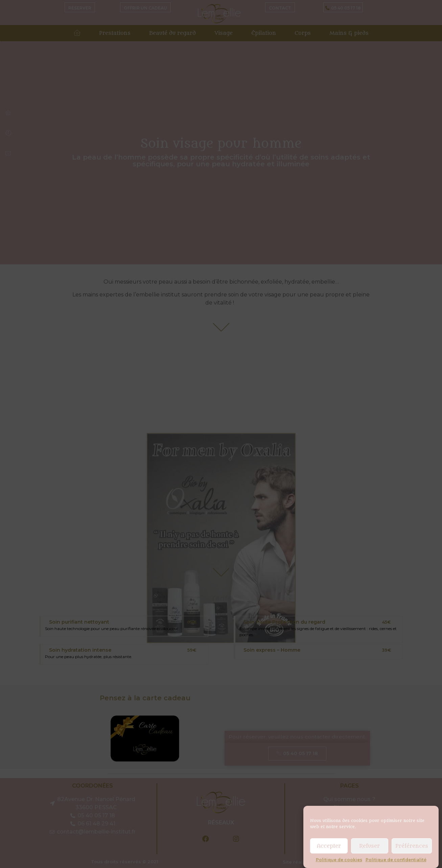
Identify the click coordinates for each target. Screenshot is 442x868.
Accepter (329, 846)
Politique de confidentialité (396, 860)
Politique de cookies (339, 860)
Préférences (412, 846)
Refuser (369, 846)
